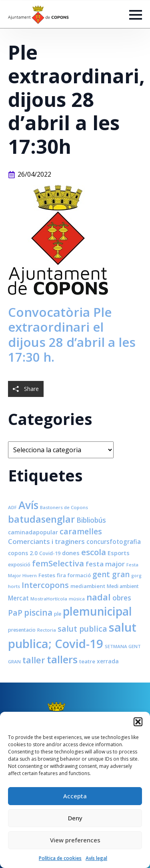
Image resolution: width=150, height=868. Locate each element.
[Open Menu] (136, 15)
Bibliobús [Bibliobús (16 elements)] (91, 520)
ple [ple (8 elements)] (58, 614)
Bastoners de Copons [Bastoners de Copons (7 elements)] (64, 507)
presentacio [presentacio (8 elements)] (22, 630)
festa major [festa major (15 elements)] (105, 564)
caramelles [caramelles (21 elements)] (81, 531)
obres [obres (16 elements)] (122, 598)
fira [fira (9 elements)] (61, 575)
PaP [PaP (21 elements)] (15, 613)
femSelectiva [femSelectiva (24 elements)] (58, 563)
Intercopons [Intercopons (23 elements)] (45, 585)
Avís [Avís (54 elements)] (28, 505)
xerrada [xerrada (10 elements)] (108, 661)
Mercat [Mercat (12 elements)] (18, 598)
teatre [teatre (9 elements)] (87, 661)
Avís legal (96, 858)
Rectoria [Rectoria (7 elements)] (47, 630)
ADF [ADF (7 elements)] (12, 507)
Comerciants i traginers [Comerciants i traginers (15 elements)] (46, 541)
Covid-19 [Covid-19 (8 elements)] (50, 553)
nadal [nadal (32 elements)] (99, 597)
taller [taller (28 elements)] (34, 660)
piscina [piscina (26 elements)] (38, 612)
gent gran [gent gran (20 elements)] (111, 574)
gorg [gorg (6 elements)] (136, 576)
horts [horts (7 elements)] (14, 586)
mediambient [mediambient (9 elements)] (88, 586)
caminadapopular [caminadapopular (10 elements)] (33, 532)
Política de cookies (60, 858)
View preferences (75, 840)
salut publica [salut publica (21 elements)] (82, 629)
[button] (138, 722)
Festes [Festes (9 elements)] (47, 575)
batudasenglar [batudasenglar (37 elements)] (41, 519)
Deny (75, 818)
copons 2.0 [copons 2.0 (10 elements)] (23, 553)
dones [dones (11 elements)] (71, 553)
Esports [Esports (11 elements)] (119, 553)
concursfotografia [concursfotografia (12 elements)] (114, 542)
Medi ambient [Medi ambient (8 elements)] (123, 586)
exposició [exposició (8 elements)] (19, 565)
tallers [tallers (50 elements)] (62, 659)
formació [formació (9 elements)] (79, 575)
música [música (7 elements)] (77, 599)
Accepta (75, 796)
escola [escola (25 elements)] (94, 552)
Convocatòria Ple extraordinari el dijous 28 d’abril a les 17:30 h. (72, 335)
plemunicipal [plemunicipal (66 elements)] (97, 611)
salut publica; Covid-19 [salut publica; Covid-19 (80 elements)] (72, 635)
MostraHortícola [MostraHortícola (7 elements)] (49, 599)
